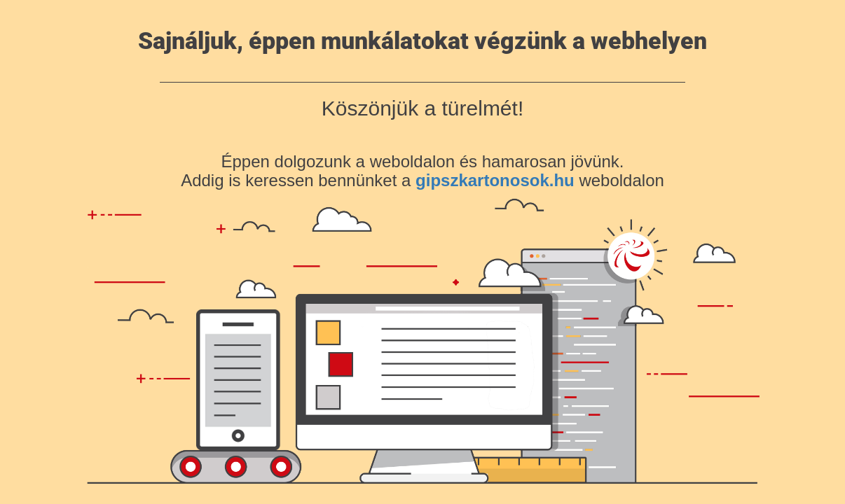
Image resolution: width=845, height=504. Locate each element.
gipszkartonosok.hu (495, 180)
